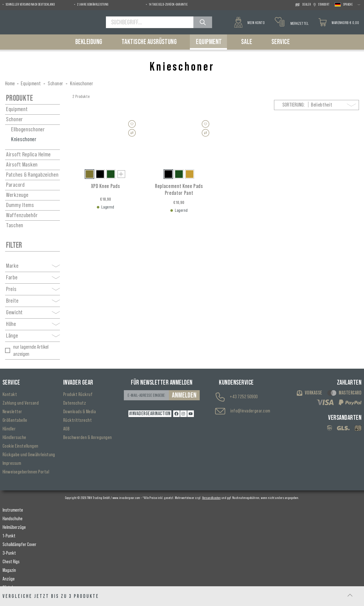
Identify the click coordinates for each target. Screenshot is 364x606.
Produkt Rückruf (78, 394)
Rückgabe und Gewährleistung (29, 455)
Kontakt (10, 394)
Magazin (9, 570)
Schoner (15, 119)
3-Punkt (9, 553)
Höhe (33, 324)
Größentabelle (15, 420)
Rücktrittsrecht (77, 420)
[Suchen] (203, 22)
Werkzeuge (17, 195)
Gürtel (8, 588)
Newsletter (12, 412)
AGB (66, 429)
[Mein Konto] (249, 22)
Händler (9, 429)
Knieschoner (24, 139)
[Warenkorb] (339, 22)
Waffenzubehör (22, 215)
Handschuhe (13, 519)
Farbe (33, 278)
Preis (33, 289)
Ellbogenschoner (28, 130)
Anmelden (184, 395)
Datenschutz (75, 403)
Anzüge (9, 579)
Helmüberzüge (14, 527)
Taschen (15, 225)
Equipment (17, 109)
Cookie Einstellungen (20, 446)
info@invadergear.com (250, 411)
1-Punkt (9, 536)
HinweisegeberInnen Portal (26, 472)
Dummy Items (20, 205)
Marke (33, 266)
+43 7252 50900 (244, 397)
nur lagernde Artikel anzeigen (31, 351)
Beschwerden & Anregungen (88, 437)
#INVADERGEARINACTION (150, 414)
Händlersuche (14, 437)
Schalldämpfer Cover (19, 545)
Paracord (15, 185)
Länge (33, 336)
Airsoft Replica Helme (28, 155)
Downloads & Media (79, 412)
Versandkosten (211, 498)
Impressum (12, 463)
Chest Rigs (11, 562)
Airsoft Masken (22, 165)
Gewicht (33, 312)
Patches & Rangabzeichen (32, 175)
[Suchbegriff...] (150, 22)
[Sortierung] (334, 105)
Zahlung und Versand (21, 403)
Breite (33, 301)
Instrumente (13, 510)
